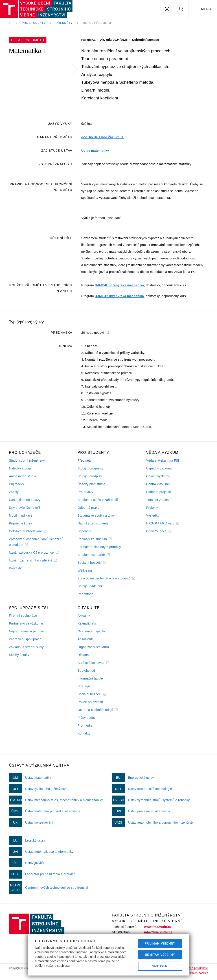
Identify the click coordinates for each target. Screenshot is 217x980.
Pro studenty (34, 23)
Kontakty (15, 568)
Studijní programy (90, 468)
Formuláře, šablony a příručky (99, 547)
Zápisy (14, 492)
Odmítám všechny (160, 955)
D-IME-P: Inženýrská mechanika (119, 296)
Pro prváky (85, 492)
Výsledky (153, 515)
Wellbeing (85, 570)
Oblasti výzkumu (158, 476)
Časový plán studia (91, 484)
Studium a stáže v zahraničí (98, 500)
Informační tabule (90, 678)
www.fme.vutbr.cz (158, 927)
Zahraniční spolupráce (25, 639)
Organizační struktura (93, 647)
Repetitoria (86, 594)
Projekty (152, 508)
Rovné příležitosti (90, 702)
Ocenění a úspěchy (92, 631)
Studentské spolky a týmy (96, 515)
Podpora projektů (159, 492)
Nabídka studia (20, 468)
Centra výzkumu (158, 484)
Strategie (84, 686)
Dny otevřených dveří (24, 508)
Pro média (85, 726)
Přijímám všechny (160, 943)
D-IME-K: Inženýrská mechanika (119, 285)
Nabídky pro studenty (93, 523)
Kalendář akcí (88, 623)
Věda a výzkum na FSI (162, 460)
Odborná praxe (89, 508)
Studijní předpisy (90, 476)
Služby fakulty (19, 655)
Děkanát (84, 655)
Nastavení (160, 966)
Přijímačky (16, 484)
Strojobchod (86, 671)
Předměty (64, 23)
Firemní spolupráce (23, 616)
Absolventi (85, 639)
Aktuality (84, 616)
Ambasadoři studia (23, 476)
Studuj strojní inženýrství (27, 460)
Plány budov (87, 718)
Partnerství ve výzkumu (26, 623)
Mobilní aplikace (21, 515)
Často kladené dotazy (25, 500)
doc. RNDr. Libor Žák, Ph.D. (103, 137)
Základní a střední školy (26, 647)
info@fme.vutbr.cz (158, 932)
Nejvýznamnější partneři (27, 631)
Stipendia (84, 531)
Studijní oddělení (90, 586)
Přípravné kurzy (20, 523)
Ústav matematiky (95, 151)
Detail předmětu (97, 23)
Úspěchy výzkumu (159, 468)
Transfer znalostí (158, 500)
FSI (9, 23)
